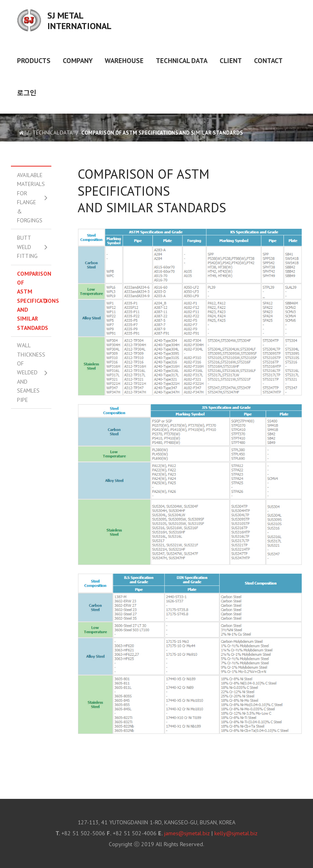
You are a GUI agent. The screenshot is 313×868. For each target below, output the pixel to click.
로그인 (27, 93)
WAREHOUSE (124, 61)
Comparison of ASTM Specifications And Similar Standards (34, 301)
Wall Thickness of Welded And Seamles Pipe (31, 372)
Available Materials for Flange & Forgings (31, 198)
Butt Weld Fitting (27, 247)
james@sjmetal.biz (187, 833)
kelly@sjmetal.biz (236, 833)
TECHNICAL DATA (182, 61)
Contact (268, 61)
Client (231, 61)
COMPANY (78, 61)
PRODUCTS (34, 61)
